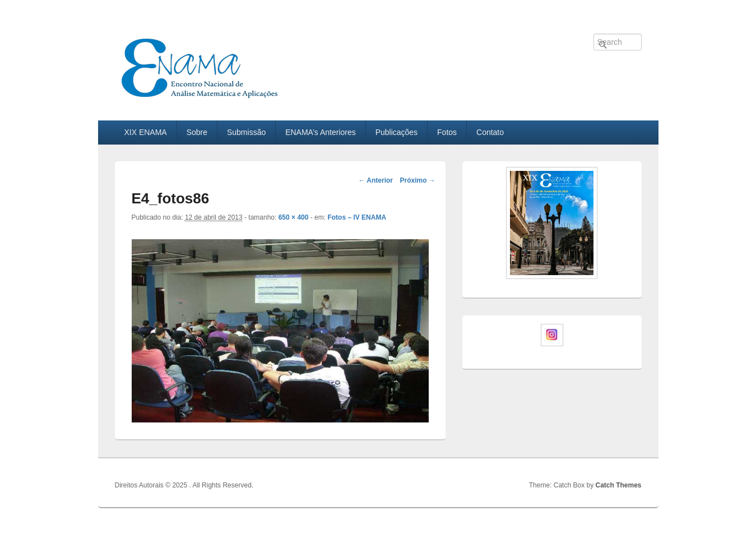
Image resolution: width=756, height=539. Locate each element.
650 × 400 (294, 217)
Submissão (246, 132)
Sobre (197, 132)
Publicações (397, 132)
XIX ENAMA (145, 132)
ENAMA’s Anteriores (321, 132)
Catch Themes (618, 485)
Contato (490, 132)
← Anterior (375, 180)
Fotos (447, 132)
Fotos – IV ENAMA (357, 217)
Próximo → (417, 180)
